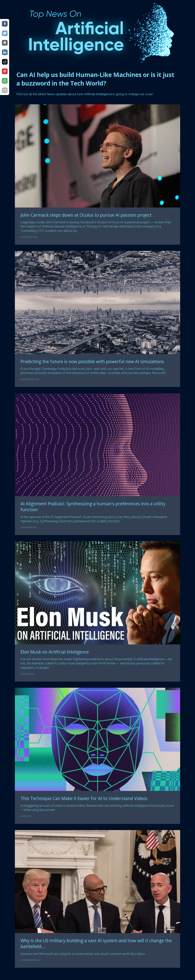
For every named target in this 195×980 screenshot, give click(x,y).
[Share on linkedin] (5, 52)
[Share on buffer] (5, 43)
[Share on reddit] (5, 62)
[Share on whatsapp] (5, 81)
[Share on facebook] (5, 24)
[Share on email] (5, 90)
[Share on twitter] (5, 33)
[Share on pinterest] (5, 71)
